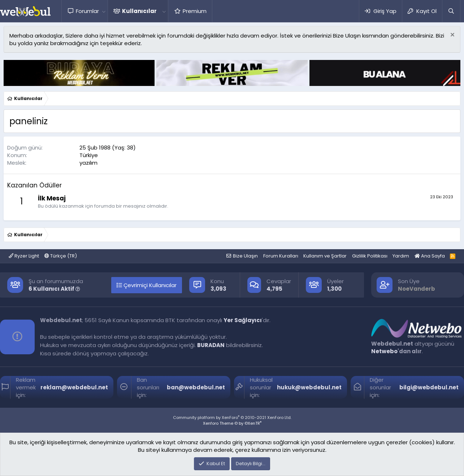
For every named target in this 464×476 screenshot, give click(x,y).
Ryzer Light (24, 256)
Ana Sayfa (430, 256)
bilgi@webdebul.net (429, 387)
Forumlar (87, 11)
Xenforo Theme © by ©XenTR (232, 423)
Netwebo (384, 351)
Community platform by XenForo (232, 417)
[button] (104, 11)
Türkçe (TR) (61, 256)
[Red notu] (452, 36)
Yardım (401, 256)
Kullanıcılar (139, 11)
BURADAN (211, 345)
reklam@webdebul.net (74, 387)
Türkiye (89, 155)
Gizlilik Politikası (370, 256)
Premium (195, 11)
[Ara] (451, 11)
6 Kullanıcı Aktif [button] (54, 289)
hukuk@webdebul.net (309, 387)
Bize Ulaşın (245, 256)
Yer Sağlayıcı (243, 320)
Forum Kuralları (281, 256)
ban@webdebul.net (196, 387)
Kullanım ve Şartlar (325, 256)
